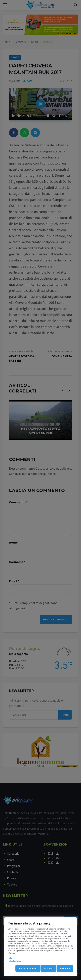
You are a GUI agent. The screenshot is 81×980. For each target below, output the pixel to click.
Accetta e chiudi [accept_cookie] (28, 968)
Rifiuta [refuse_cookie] (49, 968)
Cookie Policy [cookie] (15, 961)
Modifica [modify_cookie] (65, 968)
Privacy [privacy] (12, 958)
